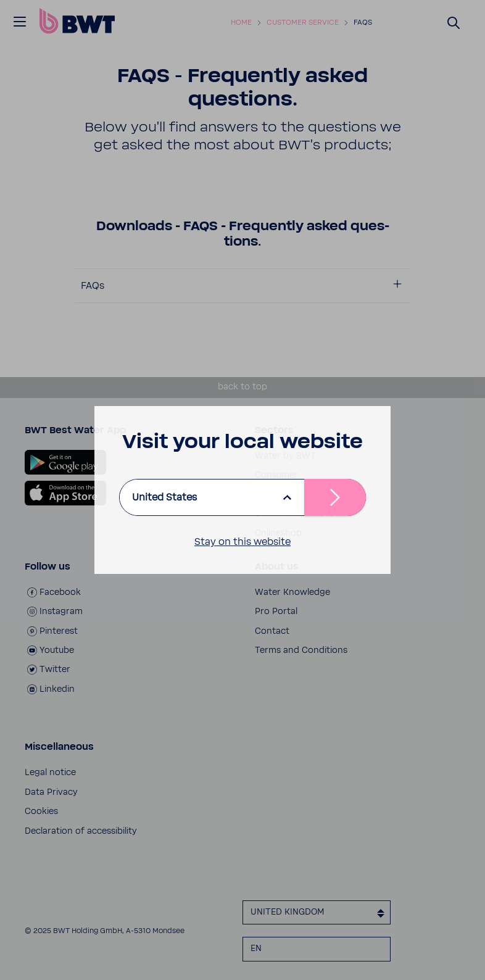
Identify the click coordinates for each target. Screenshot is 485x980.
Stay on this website (243, 542)
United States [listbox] (164, 497)
